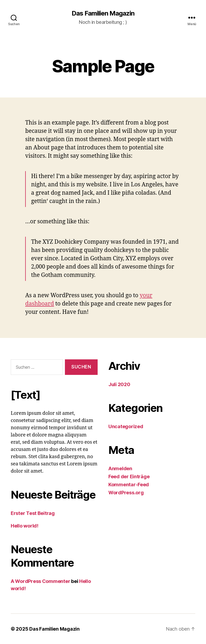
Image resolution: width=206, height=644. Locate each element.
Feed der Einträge (129, 477)
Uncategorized (126, 426)
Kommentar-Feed (129, 485)
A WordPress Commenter (40, 581)
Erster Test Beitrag (33, 513)
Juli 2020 (119, 384)
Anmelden (120, 468)
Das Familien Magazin (103, 13)
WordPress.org (126, 493)
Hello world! (25, 526)
